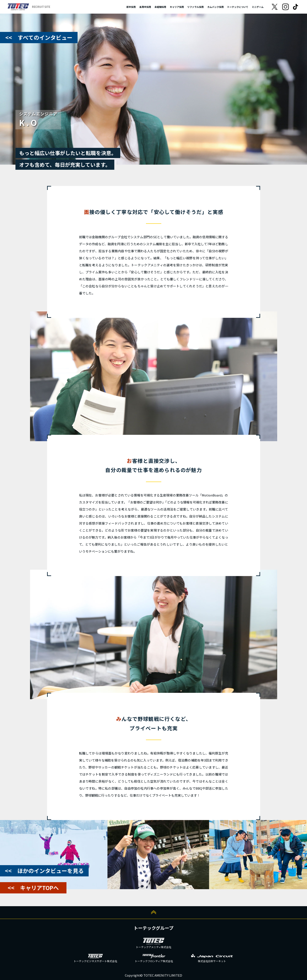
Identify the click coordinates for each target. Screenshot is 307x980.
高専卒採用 (145, 7)
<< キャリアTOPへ (33, 888)
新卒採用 (131, 7)
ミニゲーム (258, 7)
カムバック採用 (215, 7)
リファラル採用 (195, 7)
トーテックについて (238, 7)
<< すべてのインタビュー (39, 37)
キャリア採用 (177, 7)
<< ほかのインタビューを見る (44, 871)
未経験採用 (160, 7)
